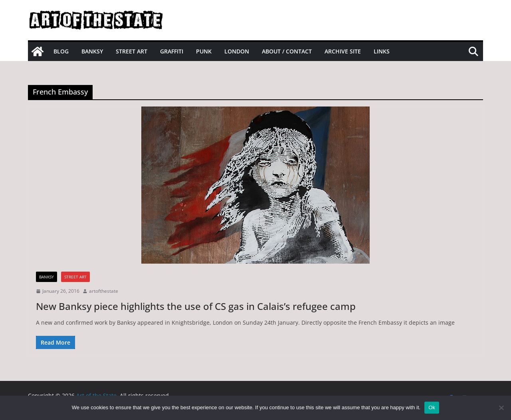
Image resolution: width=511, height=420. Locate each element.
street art (75, 277)
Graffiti (172, 51)
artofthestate (104, 291)
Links (382, 51)
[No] (501, 408)
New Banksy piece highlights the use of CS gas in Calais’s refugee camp (196, 306)
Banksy (92, 51)
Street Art (132, 51)
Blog (61, 51)
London (237, 51)
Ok (432, 407)
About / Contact (287, 51)
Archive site (343, 51)
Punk (204, 51)
